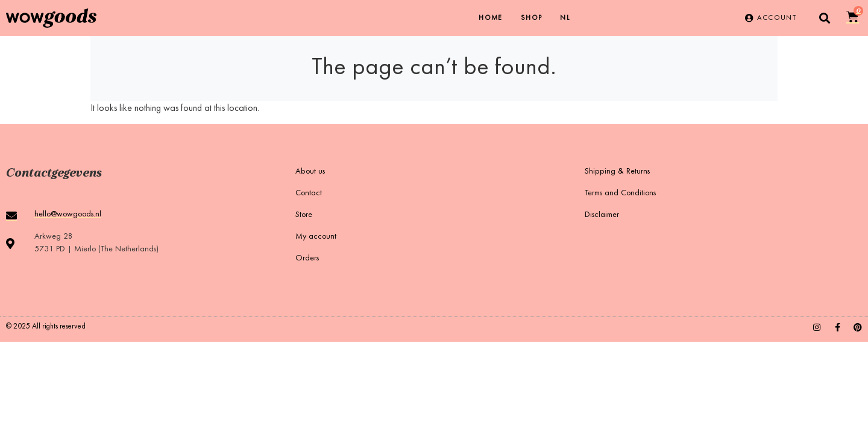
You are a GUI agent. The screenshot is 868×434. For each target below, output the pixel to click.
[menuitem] (565, 18)
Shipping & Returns (617, 172)
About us (310, 172)
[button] (824, 18)
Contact (309, 193)
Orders (307, 259)
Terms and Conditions (620, 193)
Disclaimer (602, 215)
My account (316, 237)
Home (491, 18)
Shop (532, 18)
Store (304, 215)
